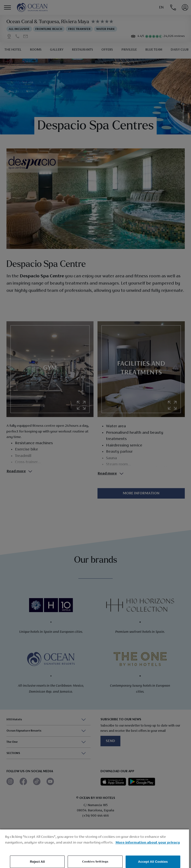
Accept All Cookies (153, 862)
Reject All (37, 862)
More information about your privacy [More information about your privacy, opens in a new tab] (148, 843)
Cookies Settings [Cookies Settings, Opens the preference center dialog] (95, 862)
